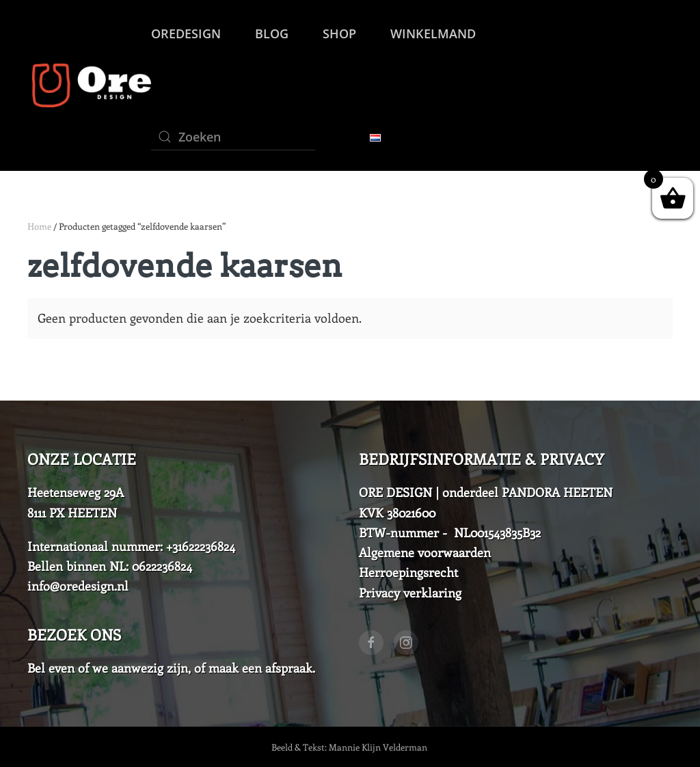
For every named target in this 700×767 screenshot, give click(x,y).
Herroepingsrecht (408, 572)
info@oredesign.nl (78, 586)
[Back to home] (89, 85)
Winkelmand (433, 33)
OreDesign (186, 33)
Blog (272, 33)
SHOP (339, 33)
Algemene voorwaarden (425, 552)
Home (39, 226)
